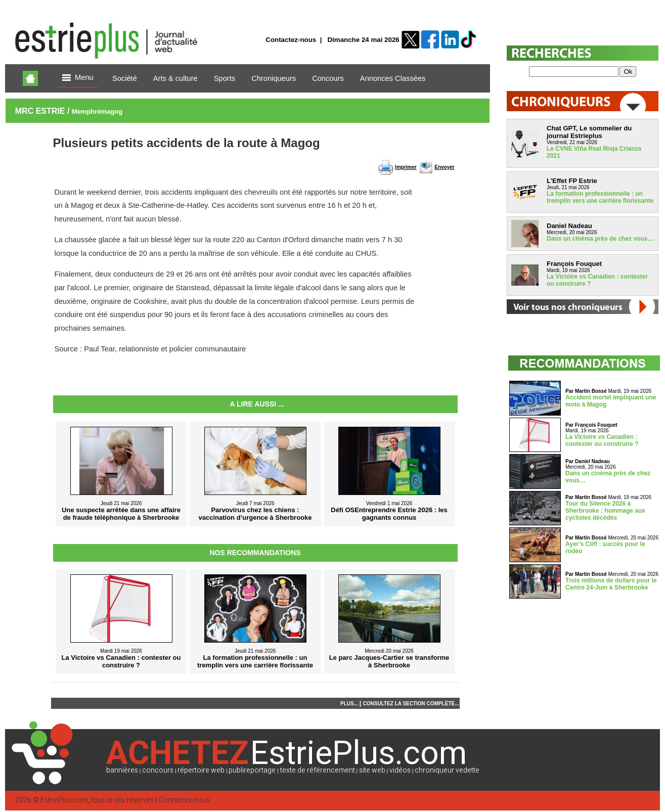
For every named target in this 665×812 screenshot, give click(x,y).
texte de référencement (318, 770)
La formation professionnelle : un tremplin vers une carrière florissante (600, 197)
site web (372, 770)
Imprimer (406, 167)
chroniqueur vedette (447, 770)
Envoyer (444, 167)
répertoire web (201, 770)
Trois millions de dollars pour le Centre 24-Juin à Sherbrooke (611, 584)
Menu (78, 78)
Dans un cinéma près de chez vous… (600, 239)
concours (158, 770)
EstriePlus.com (64, 800)
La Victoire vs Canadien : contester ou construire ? (602, 440)
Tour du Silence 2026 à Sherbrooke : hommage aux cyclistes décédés (605, 511)
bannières (122, 770)
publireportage (252, 770)
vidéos (400, 770)
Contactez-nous (291, 40)
